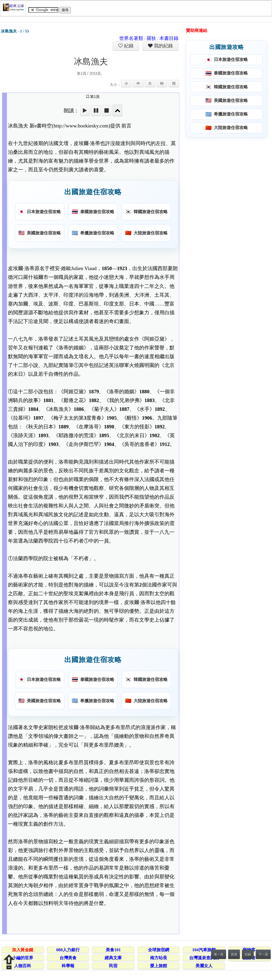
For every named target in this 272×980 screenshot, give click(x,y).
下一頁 (263, 954)
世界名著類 (131, 38)
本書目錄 (169, 38)
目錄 (248, 954)
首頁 (234, 954)
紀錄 (128, 46)
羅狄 (151, 38)
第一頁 (219, 954)
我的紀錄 (163, 46)
